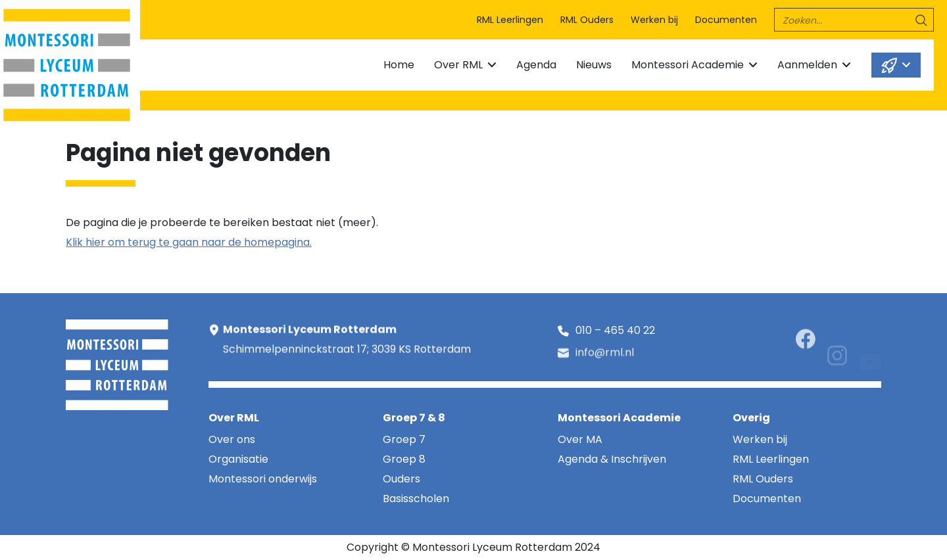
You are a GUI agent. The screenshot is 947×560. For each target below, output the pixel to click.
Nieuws (594, 65)
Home (399, 65)
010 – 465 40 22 (615, 333)
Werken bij (654, 20)
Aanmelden (807, 65)
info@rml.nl (605, 358)
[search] (854, 20)
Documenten (726, 20)
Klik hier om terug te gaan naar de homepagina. (189, 242)
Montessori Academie (688, 65)
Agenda (536, 65)
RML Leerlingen (510, 20)
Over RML (458, 65)
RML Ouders (587, 20)
